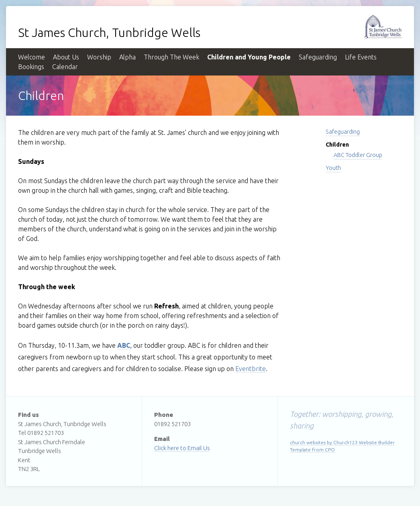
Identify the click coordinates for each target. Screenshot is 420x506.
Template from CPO (312, 450)
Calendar (65, 67)
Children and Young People (249, 57)
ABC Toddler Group (358, 155)
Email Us (199, 448)
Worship (99, 57)
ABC (124, 345)
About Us (66, 57)
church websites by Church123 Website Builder (342, 442)
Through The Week (171, 57)
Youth (333, 168)
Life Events (361, 57)
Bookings (31, 67)
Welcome (32, 57)
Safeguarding (318, 57)
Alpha (127, 57)
